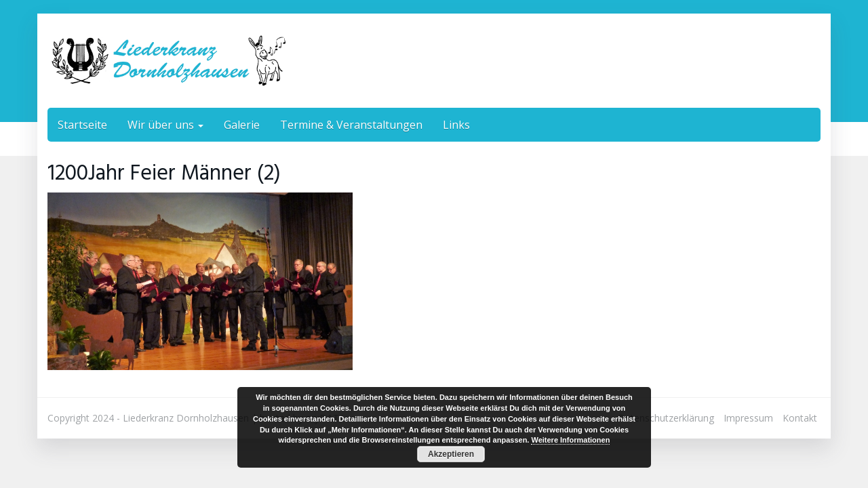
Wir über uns (165, 125)
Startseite (82, 125)
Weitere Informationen (570, 440)
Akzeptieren (451, 454)
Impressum (748, 418)
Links (456, 125)
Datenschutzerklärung (666, 418)
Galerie (242, 125)
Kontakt (800, 418)
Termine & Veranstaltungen (351, 125)
